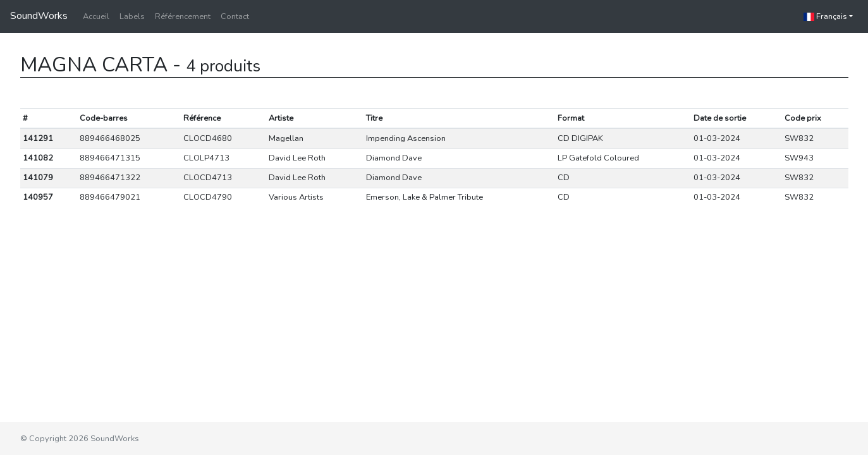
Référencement (183, 16)
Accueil (96, 16)
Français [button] (825, 16)
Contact (235, 16)
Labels (132, 16)
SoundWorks (39, 16)
